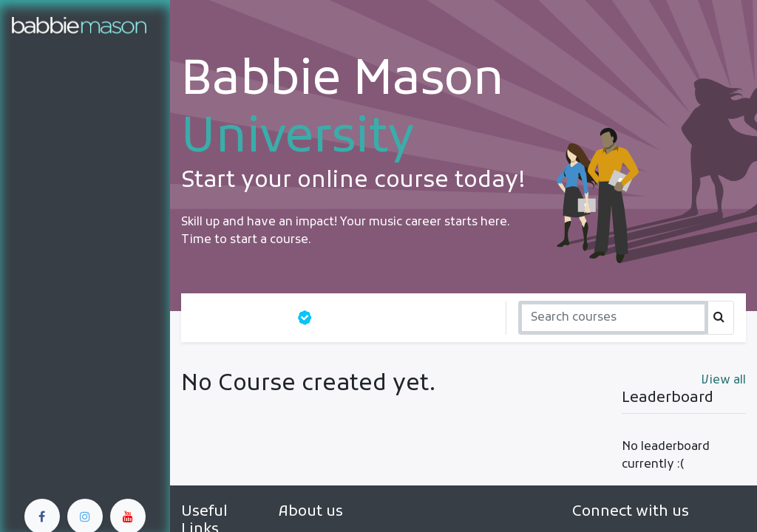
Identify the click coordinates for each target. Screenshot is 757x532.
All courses (239, 318)
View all (724, 381)
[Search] (613, 318)
